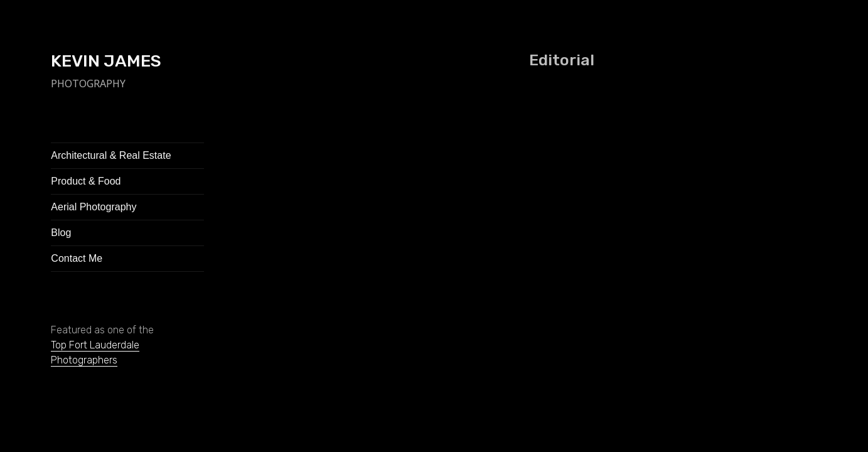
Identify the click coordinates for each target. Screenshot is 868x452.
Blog (61, 233)
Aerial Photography (94, 207)
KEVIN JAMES (106, 61)
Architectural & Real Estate (111, 155)
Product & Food (86, 181)
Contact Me (77, 258)
